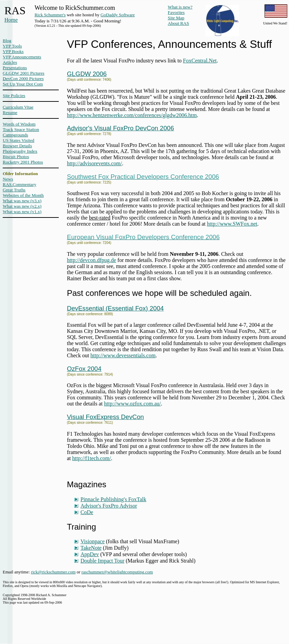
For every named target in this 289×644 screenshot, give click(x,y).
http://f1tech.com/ (92, 458)
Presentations (15, 68)
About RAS (178, 23)
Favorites (176, 12)
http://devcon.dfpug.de (92, 260)
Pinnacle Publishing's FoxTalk (113, 499)
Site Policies (14, 96)
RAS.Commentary (20, 184)
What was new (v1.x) (22, 212)
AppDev (90, 554)
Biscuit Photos (16, 157)
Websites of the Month (23, 195)
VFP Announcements (22, 57)
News (8, 179)
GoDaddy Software (118, 15)
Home (11, 20)
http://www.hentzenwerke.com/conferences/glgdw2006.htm (132, 115)
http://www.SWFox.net (232, 224)
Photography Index (20, 151)
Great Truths (14, 190)
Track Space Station (21, 129)
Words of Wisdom (19, 124)
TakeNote (91, 548)
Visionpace (93, 541)
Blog (7, 41)
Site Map (176, 18)
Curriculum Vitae (18, 107)
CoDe (87, 512)
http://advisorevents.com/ (94, 163)
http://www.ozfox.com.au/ (132, 404)
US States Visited (19, 140)
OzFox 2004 (84, 369)
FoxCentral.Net (200, 61)
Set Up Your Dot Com (23, 84)
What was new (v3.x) (22, 201)
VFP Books (13, 51)
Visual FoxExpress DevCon (105, 417)
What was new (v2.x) (22, 206)
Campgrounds (15, 135)
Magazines (87, 484)
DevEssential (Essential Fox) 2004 (115, 308)
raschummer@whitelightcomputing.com (117, 572)
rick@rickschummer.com (53, 572)
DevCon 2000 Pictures (23, 79)
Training (82, 527)
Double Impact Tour (102, 561)
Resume (10, 112)
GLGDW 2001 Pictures (24, 73)
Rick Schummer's (50, 15)
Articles (10, 62)
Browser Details (17, 146)
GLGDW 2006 (87, 74)
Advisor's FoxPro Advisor (109, 506)
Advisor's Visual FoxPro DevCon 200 (119, 128)
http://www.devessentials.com (123, 355)
